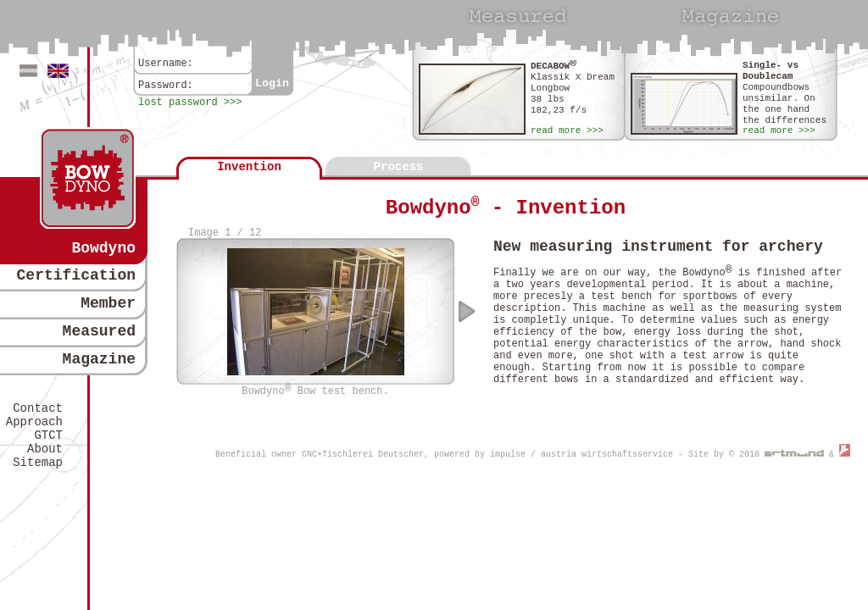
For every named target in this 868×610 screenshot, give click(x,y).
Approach (34, 422)
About (45, 449)
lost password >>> (190, 103)
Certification (76, 275)
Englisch (58, 71)
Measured (99, 331)
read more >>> (567, 130)
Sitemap (38, 463)
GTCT (48, 435)
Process (399, 167)
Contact (38, 408)
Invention (249, 167)
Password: (166, 86)
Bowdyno (103, 248)
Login (272, 83)
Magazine (99, 359)
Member (108, 303)
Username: (166, 64)
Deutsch (28, 71)
